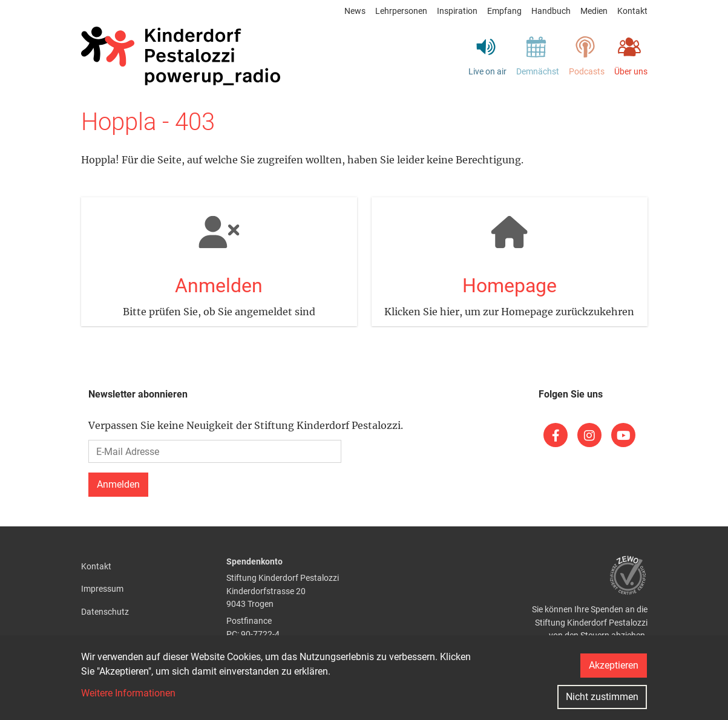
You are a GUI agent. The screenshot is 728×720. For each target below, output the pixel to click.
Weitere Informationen (128, 693)
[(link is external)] (556, 435)
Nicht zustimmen (602, 697)
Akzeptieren (614, 665)
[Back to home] (181, 56)
